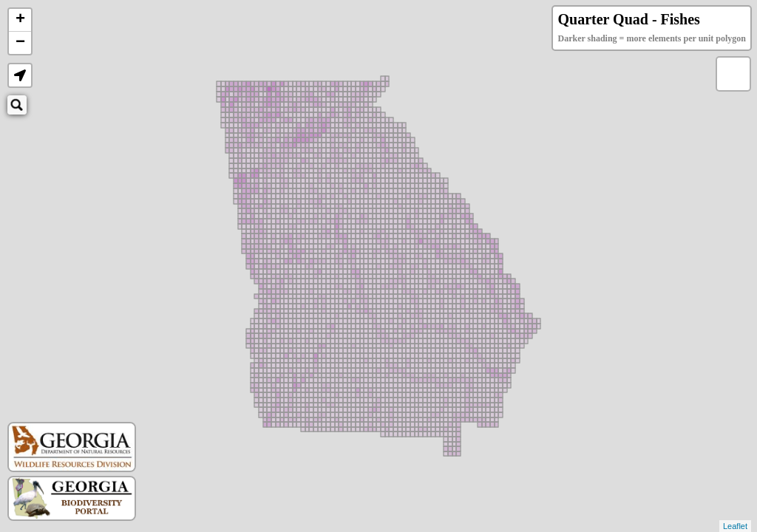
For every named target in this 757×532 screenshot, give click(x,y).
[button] (20, 75)
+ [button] (20, 20)
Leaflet (735, 526)
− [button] (20, 43)
